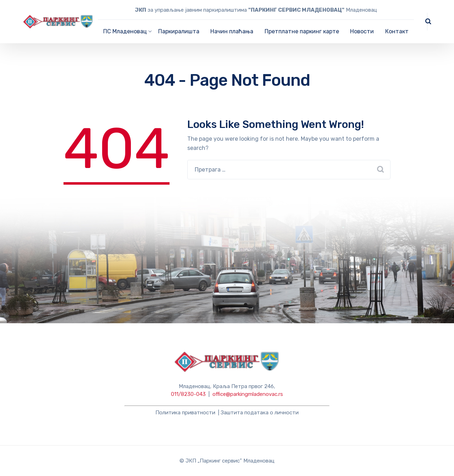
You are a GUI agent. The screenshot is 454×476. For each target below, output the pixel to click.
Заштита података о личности (260, 413)
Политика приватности (185, 413)
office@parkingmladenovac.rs (248, 394)
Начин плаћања (232, 31)
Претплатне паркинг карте (302, 31)
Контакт (397, 31)
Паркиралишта (179, 31)
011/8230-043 (188, 394)
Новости (362, 31)
